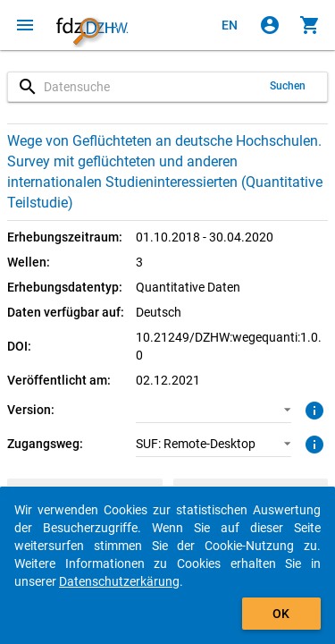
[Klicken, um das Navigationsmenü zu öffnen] (25, 25)
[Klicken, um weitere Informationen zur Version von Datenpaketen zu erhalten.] (312, 409)
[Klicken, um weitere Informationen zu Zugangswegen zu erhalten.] (312, 443)
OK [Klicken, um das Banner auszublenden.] (281, 614)
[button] (214, 410)
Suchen (288, 86)
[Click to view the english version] (230, 25)
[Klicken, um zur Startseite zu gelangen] (92, 25)
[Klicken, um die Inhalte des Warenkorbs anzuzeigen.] (310, 25)
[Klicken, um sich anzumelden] (270, 25)
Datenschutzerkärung (119, 581)
